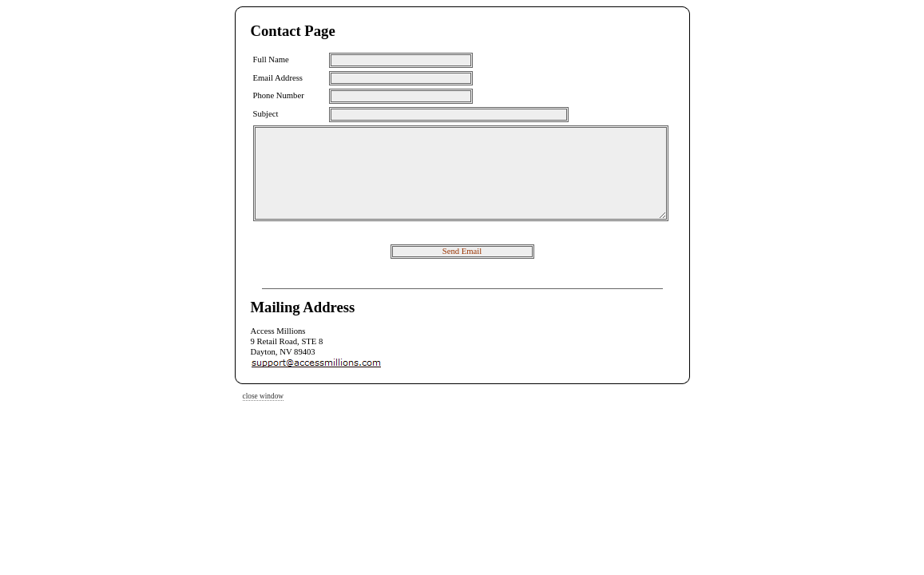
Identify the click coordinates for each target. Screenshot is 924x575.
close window (264, 396)
